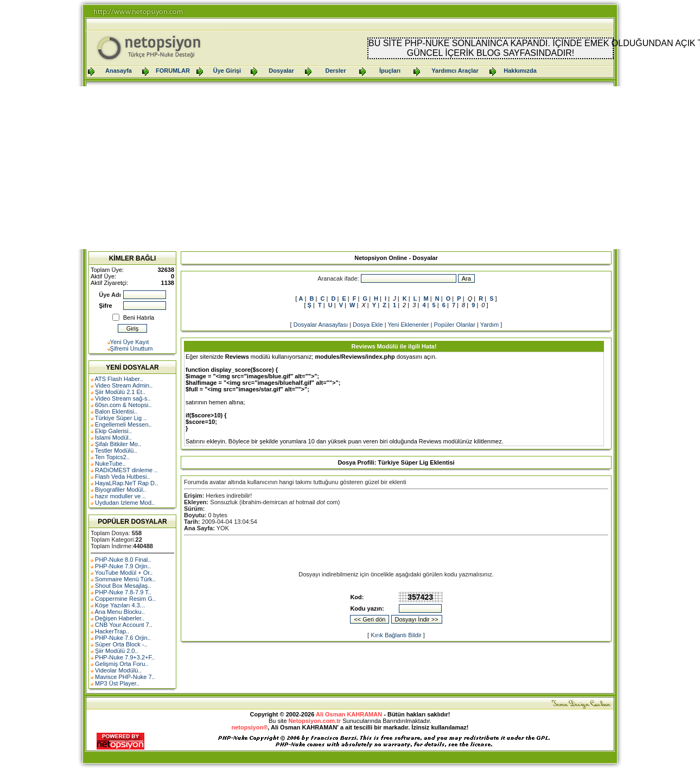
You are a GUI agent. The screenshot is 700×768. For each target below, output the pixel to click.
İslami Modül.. (113, 437)
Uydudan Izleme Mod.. (125, 503)
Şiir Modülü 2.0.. (116, 651)
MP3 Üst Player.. (117, 683)
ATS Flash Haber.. (119, 379)
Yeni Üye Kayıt (130, 342)
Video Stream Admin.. (124, 385)
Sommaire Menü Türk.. (125, 579)
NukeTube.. (110, 464)
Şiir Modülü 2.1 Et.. (120, 392)
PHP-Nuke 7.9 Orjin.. (123, 566)
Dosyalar (281, 71)
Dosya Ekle (368, 325)
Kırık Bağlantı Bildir (396, 635)
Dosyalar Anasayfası (321, 325)
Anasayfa (119, 71)
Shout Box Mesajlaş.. (123, 586)
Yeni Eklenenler (408, 325)
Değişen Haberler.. (120, 618)
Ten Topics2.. (112, 457)
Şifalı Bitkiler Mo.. (118, 444)
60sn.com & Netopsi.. (123, 405)
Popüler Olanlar (454, 325)
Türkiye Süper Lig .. (121, 418)
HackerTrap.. (112, 631)
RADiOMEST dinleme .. (126, 470)
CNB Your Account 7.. (124, 625)
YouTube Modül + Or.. (124, 573)
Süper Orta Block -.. (121, 644)
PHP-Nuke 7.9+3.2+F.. (125, 657)
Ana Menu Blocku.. (119, 612)
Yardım (490, 325)
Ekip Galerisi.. (113, 431)
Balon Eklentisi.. (116, 411)
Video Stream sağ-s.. (123, 398)
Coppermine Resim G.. (125, 599)
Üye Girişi (227, 71)
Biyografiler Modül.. (120, 490)
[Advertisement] (350, 168)
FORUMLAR (173, 71)
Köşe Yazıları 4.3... (120, 605)
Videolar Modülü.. (118, 670)
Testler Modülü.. (116, 450)
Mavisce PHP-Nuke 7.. (125, 677)
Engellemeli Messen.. (123, 424)
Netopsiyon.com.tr (315, 721)
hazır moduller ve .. (120, 496)
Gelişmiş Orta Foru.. (122, 664)
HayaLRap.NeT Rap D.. (126, 483)
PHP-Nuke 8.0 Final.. (123, 560)
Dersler (336, 71)
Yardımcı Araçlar (455, 71)
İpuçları (390, 71)
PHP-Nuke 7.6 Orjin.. (123, 638)
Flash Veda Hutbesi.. (123, 477)
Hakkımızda (520, 71)
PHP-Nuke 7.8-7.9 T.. (123, 592)
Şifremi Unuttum (132, 348)
